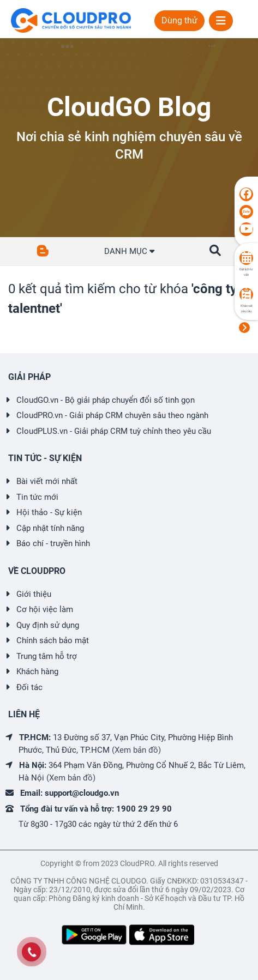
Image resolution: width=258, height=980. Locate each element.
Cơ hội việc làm (45, 609)
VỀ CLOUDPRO (37, 571)
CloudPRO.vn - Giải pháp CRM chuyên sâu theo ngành (112, 415)
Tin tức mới (37, 497)
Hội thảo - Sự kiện (49, 512)
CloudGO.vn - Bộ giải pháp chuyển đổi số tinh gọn (106, 400)
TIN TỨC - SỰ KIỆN (45, 458)
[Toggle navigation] (221, 21)
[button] (215, 251)
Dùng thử (179, 20)
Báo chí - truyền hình (53, 543)
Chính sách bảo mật (53, 640)
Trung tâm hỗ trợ (47, 656)
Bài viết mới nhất (47, 481)
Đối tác (29, 687)
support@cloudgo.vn (82, 793)
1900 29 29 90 (144, 809)
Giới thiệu (34, 594)
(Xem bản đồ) (136, 750)
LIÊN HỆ (24, 714)
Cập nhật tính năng (50, 528)
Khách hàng (37, 672)
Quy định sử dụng (48, 625)
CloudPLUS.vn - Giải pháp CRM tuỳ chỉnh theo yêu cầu (114, 431)
